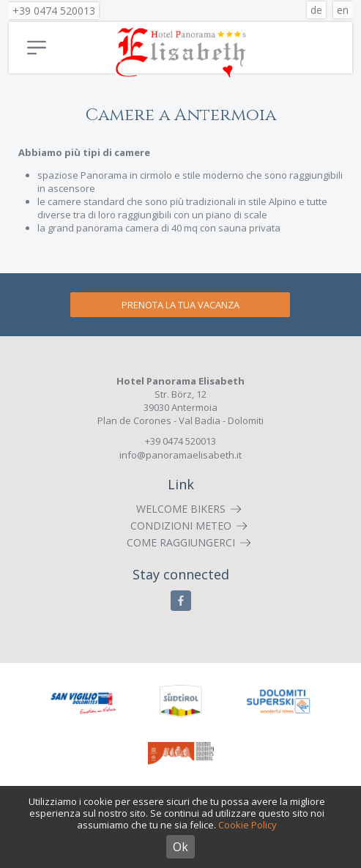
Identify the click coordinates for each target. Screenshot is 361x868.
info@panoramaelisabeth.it (180, 455)
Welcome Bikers (181, 509)
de (316, 10)
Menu (37, 48)
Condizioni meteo (181, 526)
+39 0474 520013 (54, 11)
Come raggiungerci (181, 542)
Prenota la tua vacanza (180, 305)
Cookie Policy (248, 825)
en (343, 10)
